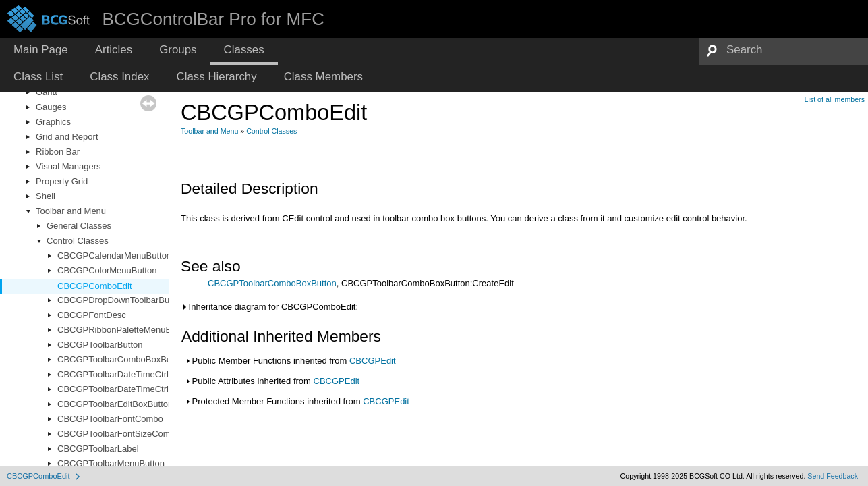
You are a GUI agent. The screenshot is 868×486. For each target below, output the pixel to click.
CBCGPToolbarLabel (98, 449)
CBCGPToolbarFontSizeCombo (119, 434)
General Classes (79, 226)
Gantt (47, 92)
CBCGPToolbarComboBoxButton (122, 359)
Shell (46, 196)
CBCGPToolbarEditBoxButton (115, 404)
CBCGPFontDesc (92, 315)
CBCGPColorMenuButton (107, 270)
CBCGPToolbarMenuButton (111, 463)
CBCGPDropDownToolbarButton (121, 300)
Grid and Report (67, 137)
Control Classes (78, 241)
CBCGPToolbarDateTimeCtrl (113, 374)
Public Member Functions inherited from (290, 361)
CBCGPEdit (373, 361)
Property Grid (62, 181)
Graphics (53, 122)
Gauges (51, 107)
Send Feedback (833, 476)
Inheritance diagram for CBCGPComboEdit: (269, 307)
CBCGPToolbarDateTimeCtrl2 (115, 389)
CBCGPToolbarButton (100, 345)
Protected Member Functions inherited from (297, 401)
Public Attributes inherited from (272, 381)
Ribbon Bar (58, 152)
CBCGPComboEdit (95, 286)
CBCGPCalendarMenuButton (114, 255)
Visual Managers (68, 166)
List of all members (835, 99)
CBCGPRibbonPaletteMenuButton (124, 330)
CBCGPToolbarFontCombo (110, 419)
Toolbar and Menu (71, 211)
